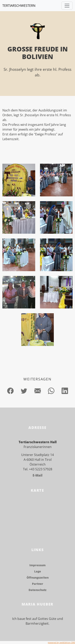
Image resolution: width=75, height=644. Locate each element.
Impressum (37, 565)
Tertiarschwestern (19, 6)
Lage (38, 571)
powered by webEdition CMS (61, 642)
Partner (38, 584)
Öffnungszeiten (38, 578)
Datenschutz (37, 590)
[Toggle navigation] (67, 6)
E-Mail (37, 475)
